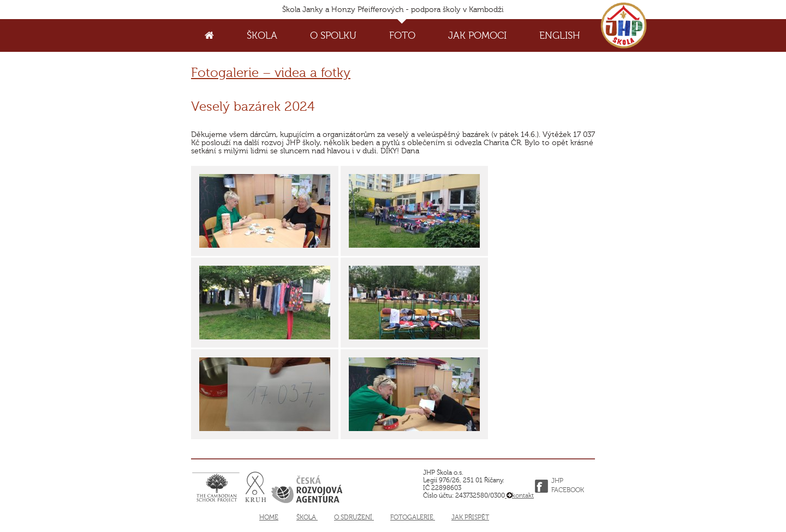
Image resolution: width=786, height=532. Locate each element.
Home (269, 517)
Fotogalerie (413, 517)
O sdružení (354, 517)
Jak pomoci (477, 35)
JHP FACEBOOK (568, 486)
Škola (262, 35)
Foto (402, 35)
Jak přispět (470, 517)
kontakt (519, 495)
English (560, 35)
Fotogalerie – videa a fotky (271, 73)
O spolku (333, 35)
